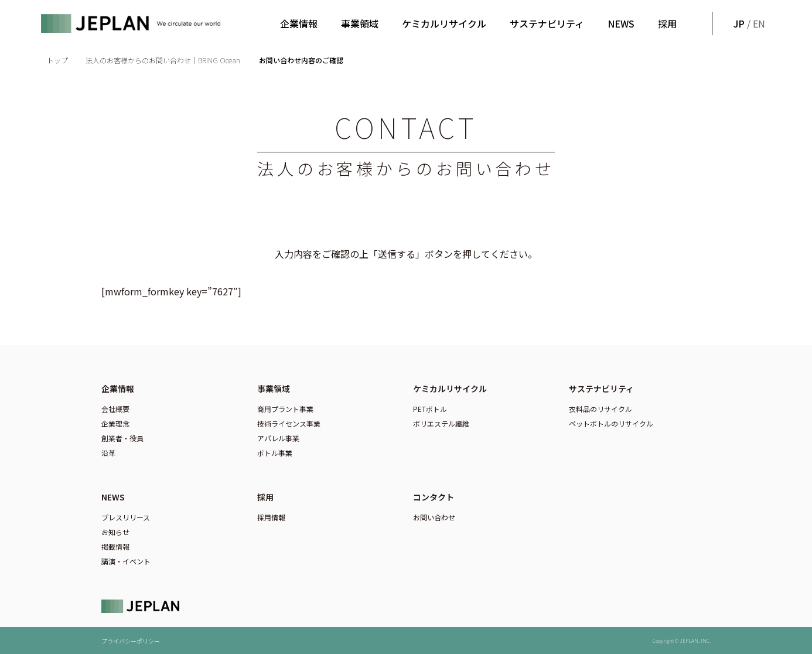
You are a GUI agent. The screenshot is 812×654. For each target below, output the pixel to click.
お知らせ (115, 532)
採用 (667, 23)
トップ (57, 60)
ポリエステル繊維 (441, 423)
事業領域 (360, 23)
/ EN (748, 23)
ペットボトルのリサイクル (611, 423)
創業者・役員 (122, 438)
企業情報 (299, 23)
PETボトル (430, 409)
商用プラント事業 (285, 409)
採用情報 (271, 517)
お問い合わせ (434, 517)
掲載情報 (115, 546)
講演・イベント (126, 561)
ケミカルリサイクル (444, 23)
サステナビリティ (547, 23)
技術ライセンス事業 (289, 423)
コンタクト (434, 497)
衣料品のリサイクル (601, 409)
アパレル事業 (278, 438)
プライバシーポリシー (131, 641)
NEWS (621, 23)
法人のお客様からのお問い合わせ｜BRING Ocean (164, 60)
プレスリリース (126, 517)
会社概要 (115, 409)
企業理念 (115, 423)
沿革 (108, 453)
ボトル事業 (275, 453)
